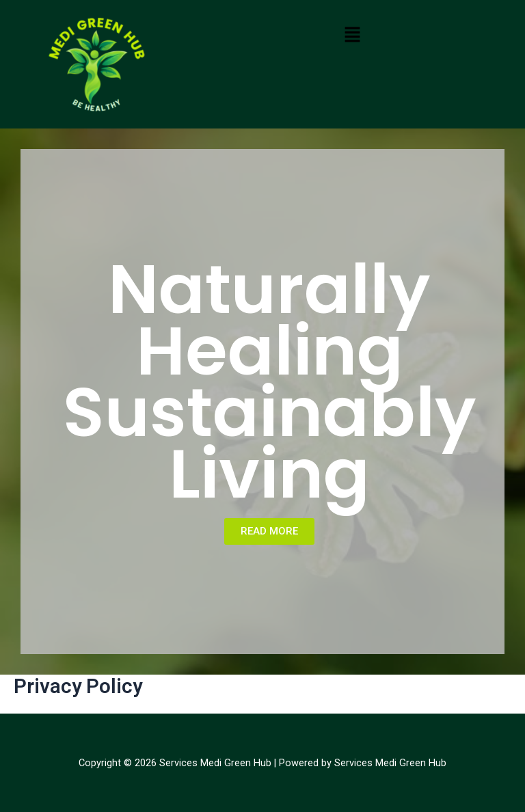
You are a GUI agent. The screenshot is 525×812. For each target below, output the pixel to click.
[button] (353, 34)
